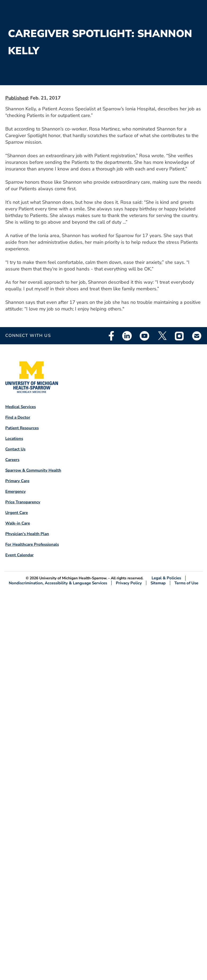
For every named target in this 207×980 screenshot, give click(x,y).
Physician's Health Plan (27, 534)
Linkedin (127, 336)
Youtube (144, 336)
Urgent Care (17, 513)
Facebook (111, 336)
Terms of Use (186, 583)
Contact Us (15, 449)
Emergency (16, 491)
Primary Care (17, 481)
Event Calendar (19, 555)
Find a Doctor (18, 417)
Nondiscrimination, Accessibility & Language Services (58, 583)
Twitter (162, 336)
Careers (12, 460)
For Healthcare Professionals (32, 544)
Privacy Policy (129, 583)
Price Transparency (23, 502)
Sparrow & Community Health (33, 470)
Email (197, 336)
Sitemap (158, 583)
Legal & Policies (166, 578)
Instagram (179, 336)
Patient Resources (22, 428)
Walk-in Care (18, 523)
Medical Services (21, 407)
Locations (14, 439)
